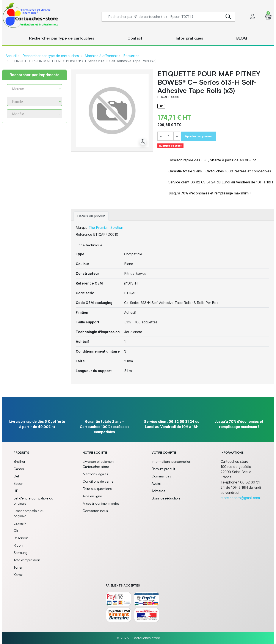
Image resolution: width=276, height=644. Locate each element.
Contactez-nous (95, 511)
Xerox (18, 575)
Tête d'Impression (27, 560)
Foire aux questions (97, 489)
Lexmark (20, 523)
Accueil (11, 56)
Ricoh (18, 545)
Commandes (161, 476)
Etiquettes (131, 56)
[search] (228, 17)
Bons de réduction (166, 498)
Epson (18, 483)
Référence (84, 234)
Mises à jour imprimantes (101, 503)
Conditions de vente (98, 481)
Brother (19, 461)
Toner (18, 567)
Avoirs (156, 483)
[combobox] (34, 89)
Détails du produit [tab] (91, 216)
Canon (19, 469)
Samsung (21, 553)
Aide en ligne (92, 496)
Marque (82, 227)
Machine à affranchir (101, 56)
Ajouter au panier (198, 136)
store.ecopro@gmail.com (240, 498)
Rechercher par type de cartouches (51, 56)
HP (16, 491)
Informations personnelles (171, 461)
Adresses (158, 491)
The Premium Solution (106, 227)
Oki (16, 531)
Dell (16, 476)
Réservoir (21, 538)
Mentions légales (95, 474)
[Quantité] (169, 136)
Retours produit (163, 469)
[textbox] (33, 89)
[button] (268, 17)
